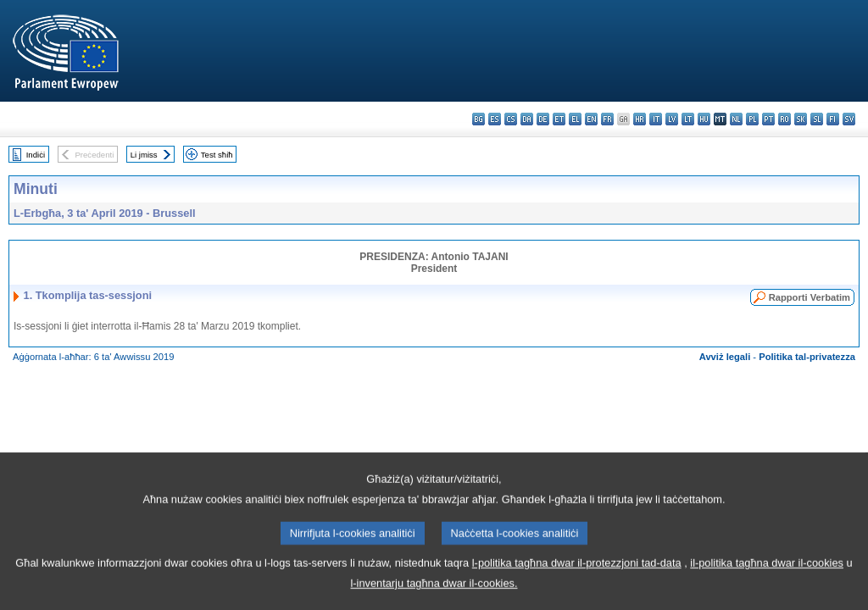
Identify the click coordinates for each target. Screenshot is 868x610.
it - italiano (656, 119)
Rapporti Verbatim (810, 297)
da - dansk (527, 119)
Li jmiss (144, 155)
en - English (591, 119)
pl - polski (752, 119)
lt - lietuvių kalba (688, 119)
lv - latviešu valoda (672, 119)
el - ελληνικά (575, 119)
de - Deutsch (543, 119)
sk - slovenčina (801, 119)
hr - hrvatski (640, 119)
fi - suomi (833, 119)
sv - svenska (849, 119)
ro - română (785, 119)
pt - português (768, 119)
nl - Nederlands (736, 119)
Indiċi (36, 155)
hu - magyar (704, 119)
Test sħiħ (217, 155)
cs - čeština (511, 119)
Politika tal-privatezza (807, 357)
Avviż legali (725, 357)
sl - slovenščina (817, 119)
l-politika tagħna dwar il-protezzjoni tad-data (577, 584)
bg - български (479, 119)
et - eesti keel (559, 119)
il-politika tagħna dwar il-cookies (767, 584)
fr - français (607, 119)
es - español (495, 119)
